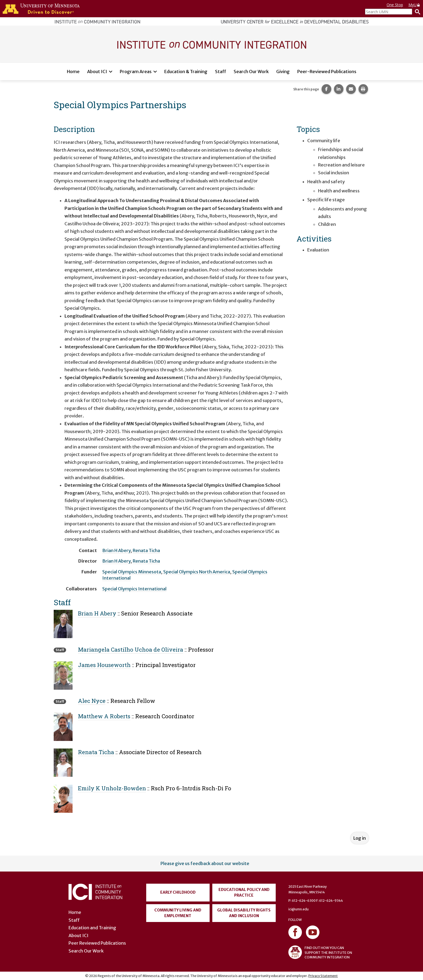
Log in (360, 838)
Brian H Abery (116, 550)
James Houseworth (104, 665)
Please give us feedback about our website (205, 863)
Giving (283, 72)
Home (73, 72)
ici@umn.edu (299, 909)
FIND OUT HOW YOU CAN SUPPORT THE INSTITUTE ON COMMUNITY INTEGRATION (320, 952)
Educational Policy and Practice (244, 892)
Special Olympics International (134, 589)
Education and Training (92, 928)
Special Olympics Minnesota (132, 572)
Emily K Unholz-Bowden (112, 788)
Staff (221, 72)
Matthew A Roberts (104, 716)
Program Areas (136, 72)
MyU (414, 5)
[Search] (416, 12)
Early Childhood (178, 892)
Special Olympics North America (197, 572)
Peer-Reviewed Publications (327, 72)
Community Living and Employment (178, 913)
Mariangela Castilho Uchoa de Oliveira (131, 649)
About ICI (97, 72)
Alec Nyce (92, 701)
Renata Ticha (146, 550)
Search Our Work (251, 72)
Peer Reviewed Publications (97, 943)
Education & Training (186, 72)
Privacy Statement (323, 976)
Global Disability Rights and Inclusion (244, 913)
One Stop (395, 5)
